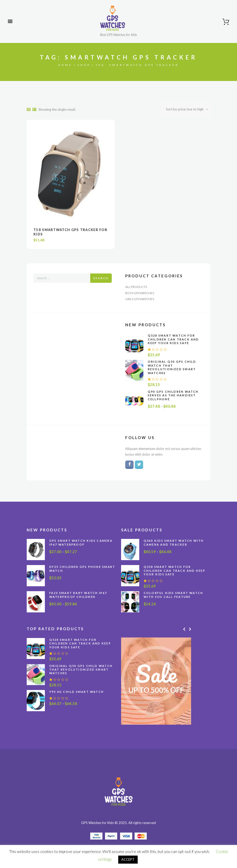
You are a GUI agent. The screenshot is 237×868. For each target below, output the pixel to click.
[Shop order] (186, 109)
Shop (84, 65)
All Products (136, 287)
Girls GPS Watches (140, 299)
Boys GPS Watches (140, 293)
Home (65, 65)
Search (101, 278)
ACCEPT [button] (128, 859)
